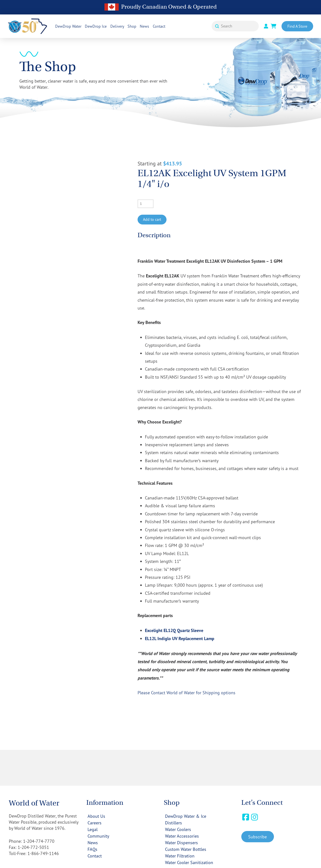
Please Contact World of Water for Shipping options (186, 693)
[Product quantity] (146, 204)
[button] (258, 837)
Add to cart (152, 219)
